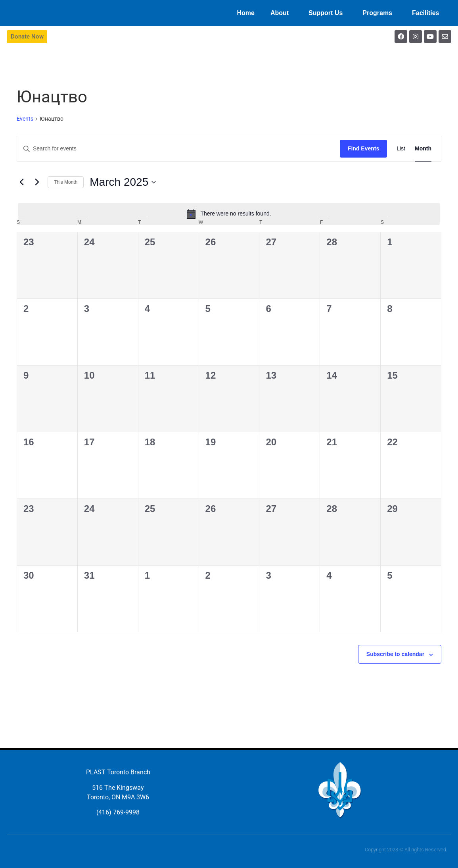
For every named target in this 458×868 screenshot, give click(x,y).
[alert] (229, 214)
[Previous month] (21, 182)
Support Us (328, 13)
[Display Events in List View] (401, 149)
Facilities (427, 13)
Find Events (363, 148)
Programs (379, 13)
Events (25, 119)
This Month (66, 182)
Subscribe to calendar (395, 654)
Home (245, 13)
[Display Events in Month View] (423, 149)
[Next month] (37, 182)
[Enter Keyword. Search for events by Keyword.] (178, 149)
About (282, 13)
